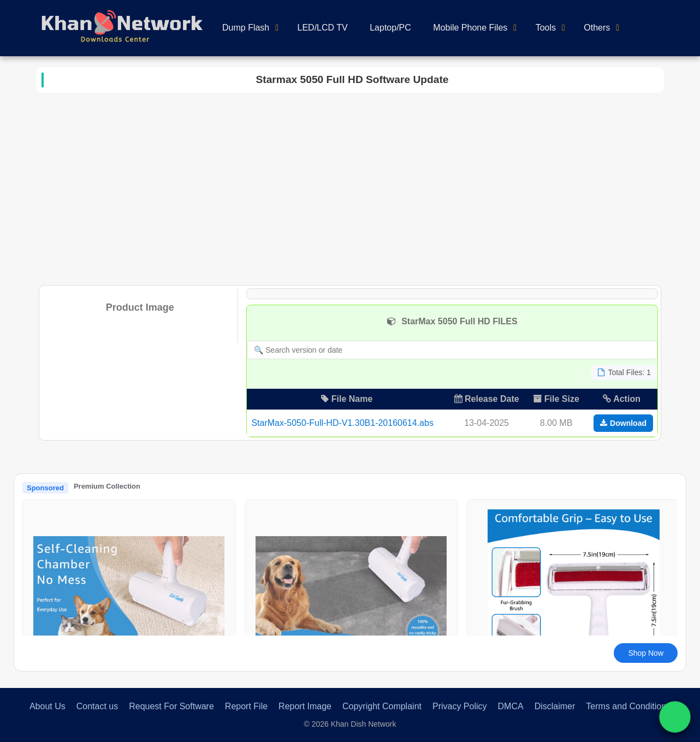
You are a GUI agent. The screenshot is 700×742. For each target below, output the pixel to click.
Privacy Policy (460, 706)
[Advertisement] (350, 187)
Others (597, 28)
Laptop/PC (390, 28)
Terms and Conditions (628, 706)
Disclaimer (555, 706)
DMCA (511, 706)
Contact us (97, 706)
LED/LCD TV (323, 28)
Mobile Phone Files (470, 28)
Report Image (305, 706)
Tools (546, 28)
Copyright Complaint (382, 706)
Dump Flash (246, 28)
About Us (48, 706)
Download (623, 423)
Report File (246, 706)
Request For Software (171, 706)
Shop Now (646, 653)
